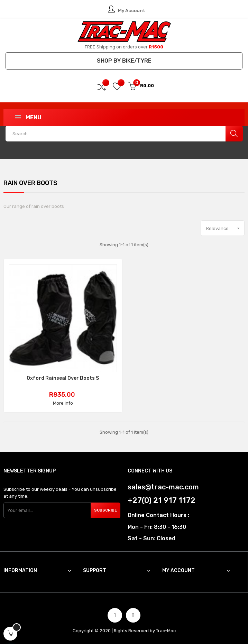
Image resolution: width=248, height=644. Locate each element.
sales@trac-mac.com (163, 487)
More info (63, 403)
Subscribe (106, 510)
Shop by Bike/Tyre (124, 61)
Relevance (225, 228)
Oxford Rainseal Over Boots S (63, 378)
